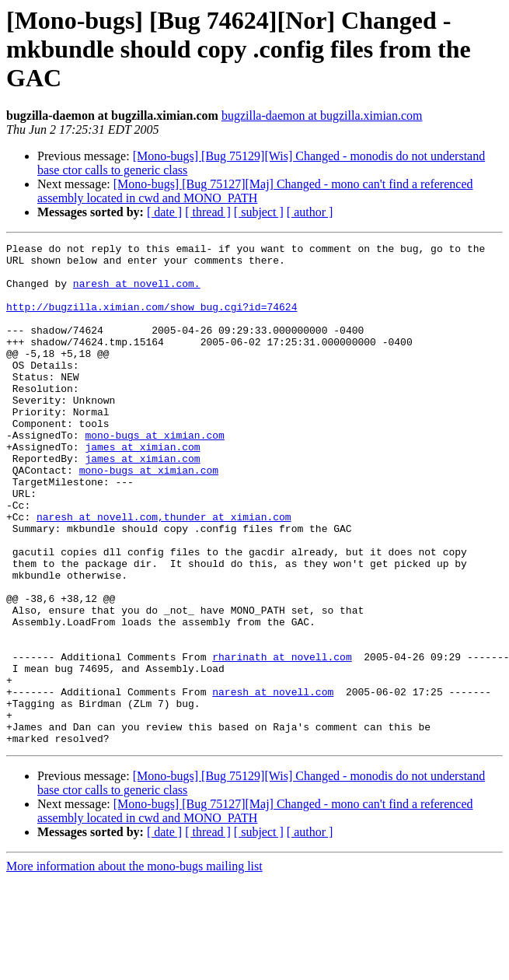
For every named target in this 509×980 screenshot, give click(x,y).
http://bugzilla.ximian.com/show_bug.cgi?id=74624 (152, 320)
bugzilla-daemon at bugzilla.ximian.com (322, 115)
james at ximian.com (142, 488)
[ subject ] (259, 212)
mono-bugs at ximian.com (154, 474)
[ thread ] (208, 212)
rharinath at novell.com (282, 740)
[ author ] (310, 212)
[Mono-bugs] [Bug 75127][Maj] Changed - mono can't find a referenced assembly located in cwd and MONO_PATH (255, 191)
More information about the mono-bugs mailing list (134, 966)
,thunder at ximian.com (225, 572)
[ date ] (164, 212)
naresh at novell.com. (137, 292)
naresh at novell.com (97, 572)
